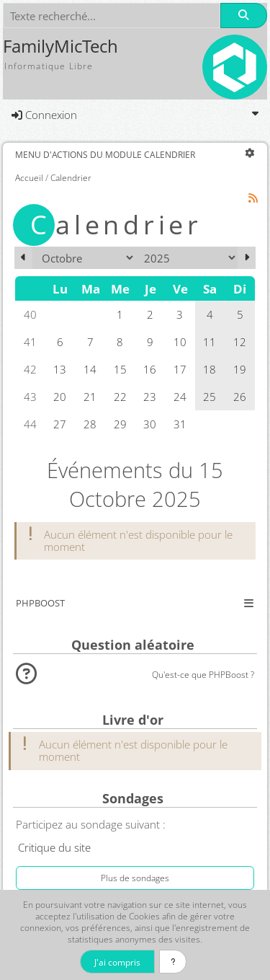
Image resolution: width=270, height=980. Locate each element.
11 (210, 342)
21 (90, 397)
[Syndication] (253, 198)
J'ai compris (117, 962)
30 (150, 424)
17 (180, 369)
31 (180, 424)
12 (240, 342)
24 (180, 397)
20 (60, 397)
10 (180, 342)
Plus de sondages (135, 878)
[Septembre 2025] (23, 258)
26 (240, 397)
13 (60, 369)
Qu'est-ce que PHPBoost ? (203, 674)
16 (150, 369)
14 (90, 369)
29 (120, 424)
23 (150, 397)
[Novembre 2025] (247, 258)
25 (210, 397)
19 (240, 369)
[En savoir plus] (173, 962)
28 (90, 424)
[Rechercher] (243, 16)
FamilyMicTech (60, 46)
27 (60, 424)
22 (120, 397)
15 (120, 369)
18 (210, 369)
